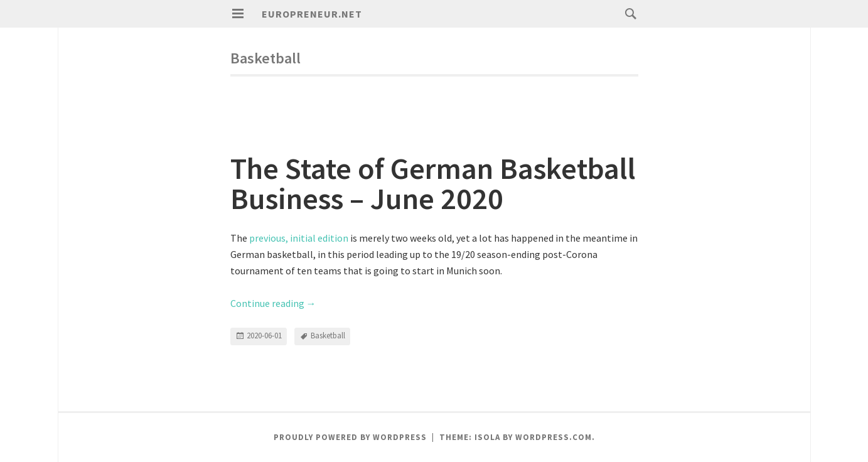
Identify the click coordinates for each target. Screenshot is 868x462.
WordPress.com (554, 437)
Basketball (328, 336)
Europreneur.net (312, 14)
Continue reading (273, 303)
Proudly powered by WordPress (350, 437)
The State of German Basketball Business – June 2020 (433, 183)
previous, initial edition (299, 238)
